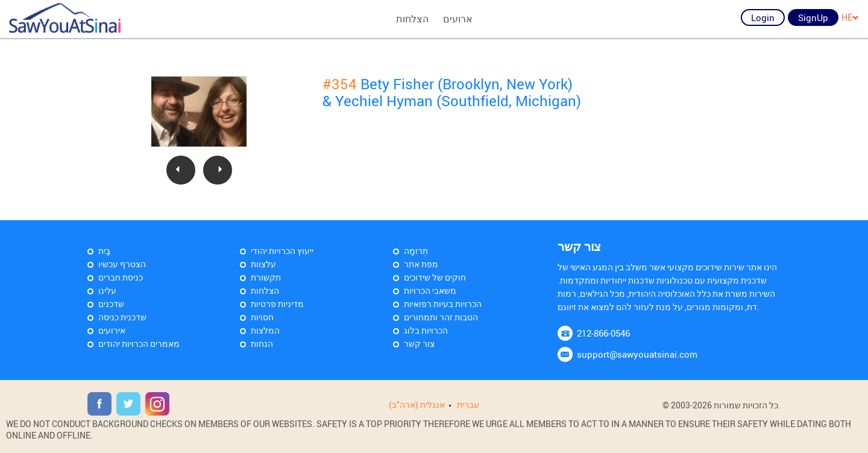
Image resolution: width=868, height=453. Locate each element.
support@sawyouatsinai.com (637, 354)
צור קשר (419, 344)
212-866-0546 (603, 333)
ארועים (458, 19)
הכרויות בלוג (426, 330)
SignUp (813, 17)
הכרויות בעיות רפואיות (443, 304)
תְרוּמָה (416, 251)
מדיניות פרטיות (277, 304)
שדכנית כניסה (122, 317)
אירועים (112, 330)
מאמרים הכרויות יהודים (139, 344)
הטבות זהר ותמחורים (441, 317)
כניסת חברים (121, 277)
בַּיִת (104, 251)
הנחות (262, 344)
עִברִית (468, 404)
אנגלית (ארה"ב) (417, 404)
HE (850, 17)
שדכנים (111, 304)
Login (763, 17)
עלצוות (263, 264)
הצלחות (412, 19)
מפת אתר (421, 264)
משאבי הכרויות (430, 290)
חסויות (262, 317)
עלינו (107, 290)
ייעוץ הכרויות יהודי (282, 251)
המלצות (265, 330)
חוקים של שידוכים (435, 277)
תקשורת (266, 277)
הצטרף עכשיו (122, 264)
